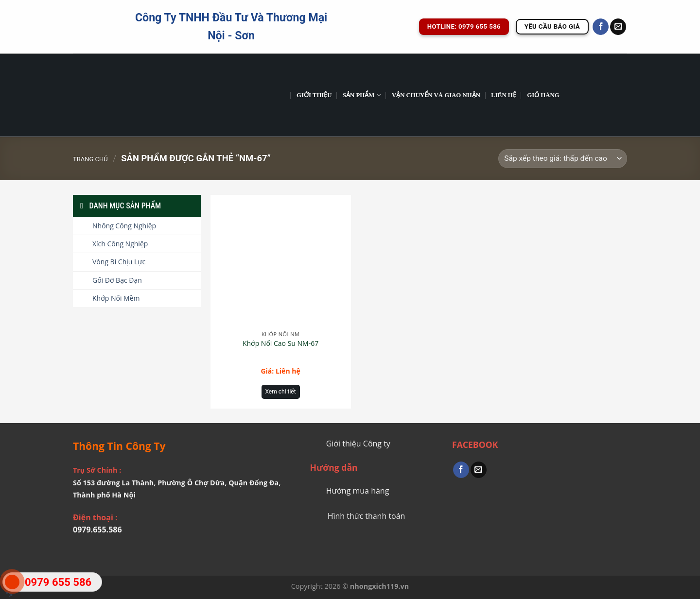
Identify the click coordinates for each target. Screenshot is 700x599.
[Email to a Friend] (479, 470)
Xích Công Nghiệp (120, 244)
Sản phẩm (362, 95)
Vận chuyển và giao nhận (436, 95)
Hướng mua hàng (358, 491)
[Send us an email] (618, 27)
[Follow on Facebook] (601, 27)
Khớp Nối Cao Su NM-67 (280, 343)
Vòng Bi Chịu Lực (119, 262)
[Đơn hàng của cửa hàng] (563, 159)
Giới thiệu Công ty (358, 444)
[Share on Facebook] (461, 470)
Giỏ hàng (543, 95)
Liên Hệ (503, 95)
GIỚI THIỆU (314, 95)
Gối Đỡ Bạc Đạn (117, 280)
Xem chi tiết (281, 392)
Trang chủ (90, 159)
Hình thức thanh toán (367, 516)
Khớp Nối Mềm (116, 298)
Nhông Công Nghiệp (124, 226)
